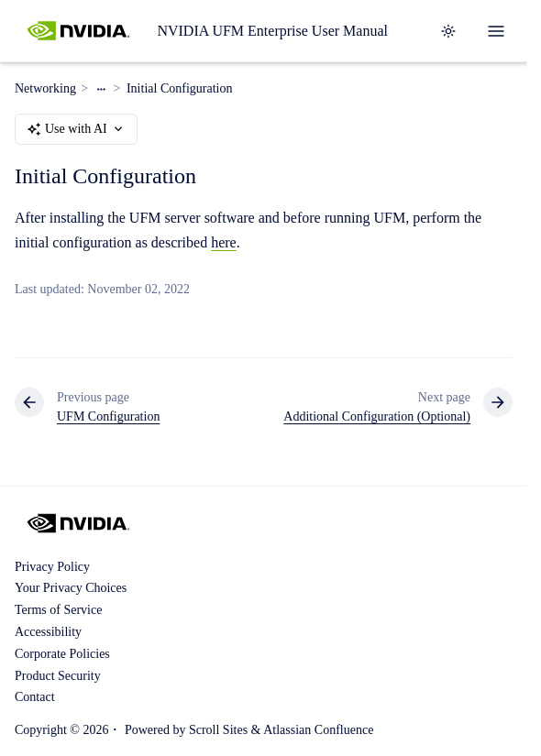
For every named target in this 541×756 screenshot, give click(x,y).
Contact (35, 697)
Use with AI (76, 129)
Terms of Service (58, 610)
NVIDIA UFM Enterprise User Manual (272, 31)
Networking (45, 88)
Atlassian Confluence (318, 730)
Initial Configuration (179, 88)
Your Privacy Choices (71, 588)
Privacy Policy (52, 567)
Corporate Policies (62, 654)
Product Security (58, 676)
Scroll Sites (218, 730)
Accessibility (48, 632)
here (224, 242)
